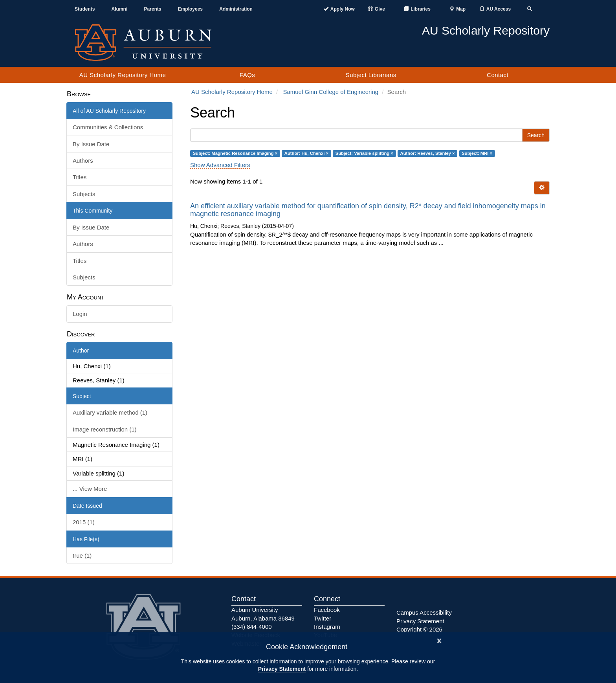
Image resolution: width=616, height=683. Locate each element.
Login (80, 314)
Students (85, 9)
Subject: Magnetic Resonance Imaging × (235, 153)
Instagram (327, 627)
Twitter (323, 618)
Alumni (120, 9)
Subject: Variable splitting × (364, 153)
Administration (236, 9)
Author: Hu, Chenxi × (306, 153)
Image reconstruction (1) (105, 429)
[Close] (439, 640)
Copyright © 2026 (419, 629)
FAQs (247, 75)
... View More (90, 489)
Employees (190, 9)
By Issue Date (91, 144)
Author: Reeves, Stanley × (428, 153)
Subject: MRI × (477, 153)
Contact (498, 75)
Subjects (84, 194)
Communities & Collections (108, 127)
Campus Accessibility (424, 612)
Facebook (327, 610)
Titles (80, 177)
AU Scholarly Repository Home (123, 75)
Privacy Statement (282, 669)
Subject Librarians (371, 75)
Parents (152, 9)
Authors (83, 161)
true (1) (82, 555)
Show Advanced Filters (220, 165)
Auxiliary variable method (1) (110, 412)
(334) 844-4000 (252, 627)
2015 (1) (84, 522)
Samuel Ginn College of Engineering (331, 92)
